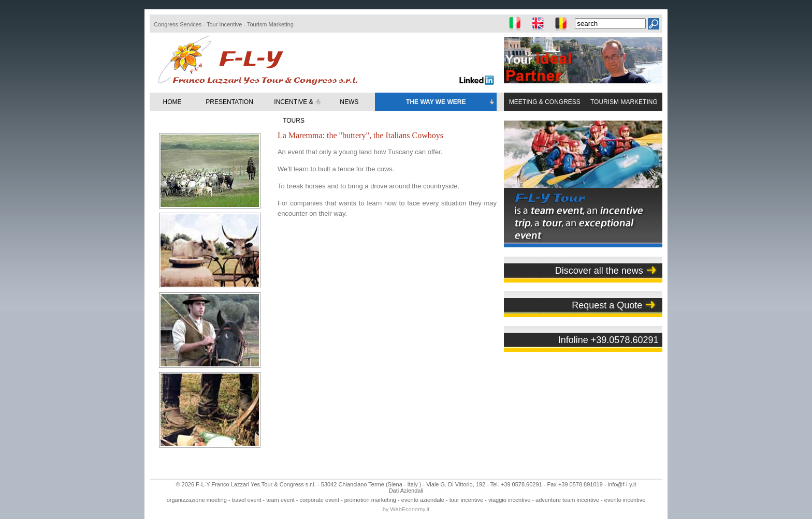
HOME (172, 102)
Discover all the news (599, 271)
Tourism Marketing (270, 24)
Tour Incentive (224, 24)
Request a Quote (607, 305)
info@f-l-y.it (622, 484)
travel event (247, 500)
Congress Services (178, 24)
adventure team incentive (567, 500)
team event (280, 500)
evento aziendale (423, 500)
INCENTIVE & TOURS (298, 111)
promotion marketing (370, 500)
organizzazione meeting (197, 500)
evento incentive (625, 500)
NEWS (349, 102)
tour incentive (466, 500)
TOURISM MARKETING (624, 102)
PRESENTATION (229, 102)
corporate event (320, 500)
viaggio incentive (509, 500)
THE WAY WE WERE (451, 102)
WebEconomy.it (410, 509)
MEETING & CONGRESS (545, 102)
